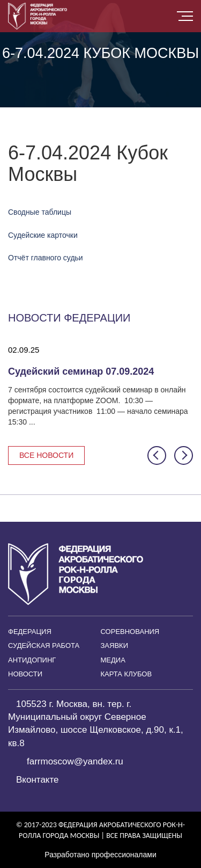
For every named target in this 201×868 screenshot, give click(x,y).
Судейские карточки (43, 235)
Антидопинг (32, 660)
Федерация (30, 632)
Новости (25, 674)
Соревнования (130, 632)
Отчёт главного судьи (46, 258)
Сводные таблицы (40, 212)
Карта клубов (126, 674)
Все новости (46, 455)
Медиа (113, 660)
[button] (157, 455)
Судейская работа (44, 645)
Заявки (115, 645)
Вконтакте (38, 780)
